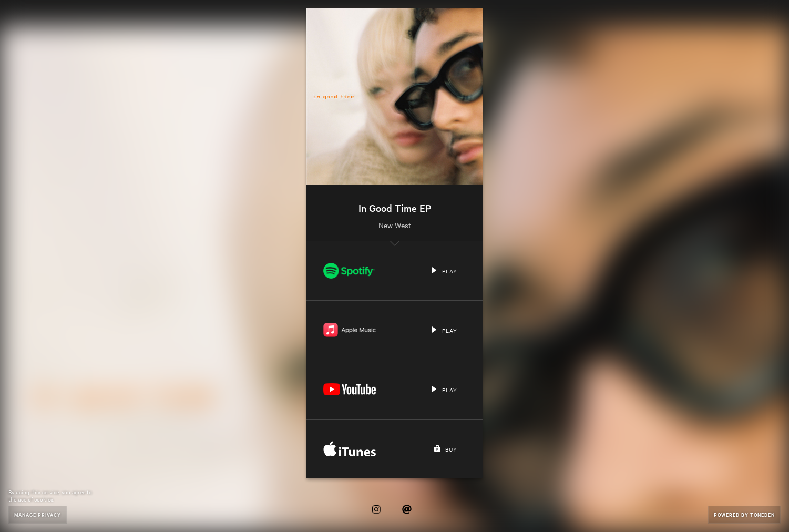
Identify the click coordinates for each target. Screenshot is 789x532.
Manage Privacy (38, 514)
